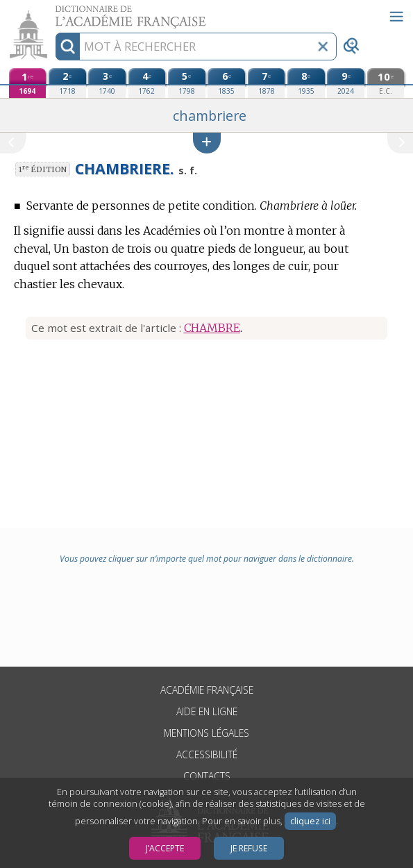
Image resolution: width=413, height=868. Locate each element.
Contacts (207, 776)
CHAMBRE (212, 328)
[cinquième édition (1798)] (187, 83)
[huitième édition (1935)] (306, 83)
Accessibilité (207, 754)
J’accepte (165, 848)
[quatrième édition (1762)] (147, 83)
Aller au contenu (54, 12)
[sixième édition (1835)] (226, 83)
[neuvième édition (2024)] (346, 83)
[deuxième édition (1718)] (67, 83)
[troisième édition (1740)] (107, 83)
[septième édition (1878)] (267, 83)
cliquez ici (310, 821)
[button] (207, 143)
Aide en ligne (207, 711)
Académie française (207, 690)
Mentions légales (206, 733)
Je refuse (249, 848)
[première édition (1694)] (28, 83)
